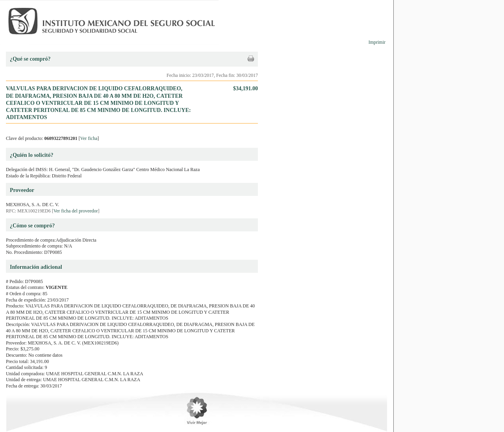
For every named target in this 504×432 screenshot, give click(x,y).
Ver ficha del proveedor (76, 211)
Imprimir (377, 42)
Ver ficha (89, 138)
